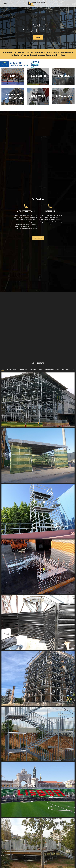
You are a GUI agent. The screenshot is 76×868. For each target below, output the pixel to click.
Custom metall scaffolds (55, 55)
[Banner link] (13, 77)
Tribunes (26, 55)
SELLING (30, 53)
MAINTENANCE (67, 53)
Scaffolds (18, 55)
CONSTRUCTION (10, 53)
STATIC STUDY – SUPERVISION (47, 53)
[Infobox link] (26, 217)
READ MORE (38, 238)
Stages (32, 55)
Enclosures (40, 55)
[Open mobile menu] (5, 4)
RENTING (22, 53)
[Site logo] (38, 4)
